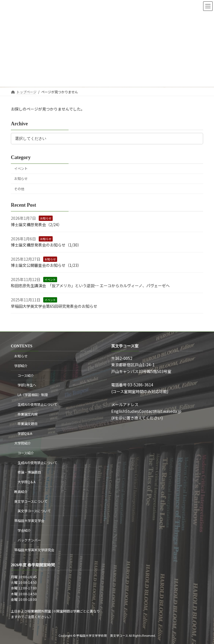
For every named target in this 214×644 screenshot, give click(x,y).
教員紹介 (21, 491)
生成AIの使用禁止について (37, 404)
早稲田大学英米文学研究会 (34, 550)
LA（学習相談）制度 (33, 395)
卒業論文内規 (28, 414)
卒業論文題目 (28, 424)
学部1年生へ (27, 385)
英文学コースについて (31, 501)
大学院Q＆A (26, 482)
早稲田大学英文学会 (29, 520)
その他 (19, 189)
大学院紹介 (23, 443)
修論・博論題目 (29, 472)
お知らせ (21, 179)
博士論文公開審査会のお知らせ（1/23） (46, 265)
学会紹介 (24, 530)
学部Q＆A (25, 433)
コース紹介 (26, 375)
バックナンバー (29, 540)
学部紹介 (21, 366)
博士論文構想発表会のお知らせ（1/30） (46, 245)
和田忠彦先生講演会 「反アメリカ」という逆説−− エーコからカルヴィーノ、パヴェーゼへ (90, 286)
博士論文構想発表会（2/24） (36, 225)
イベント (21, 169)
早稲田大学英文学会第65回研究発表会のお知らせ (54, 306)
